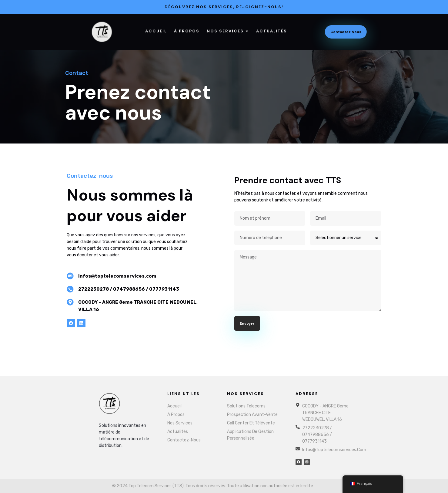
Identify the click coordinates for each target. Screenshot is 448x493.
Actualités (272, 29)
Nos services (228, 29)
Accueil (156, 29)
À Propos (187, 29)
